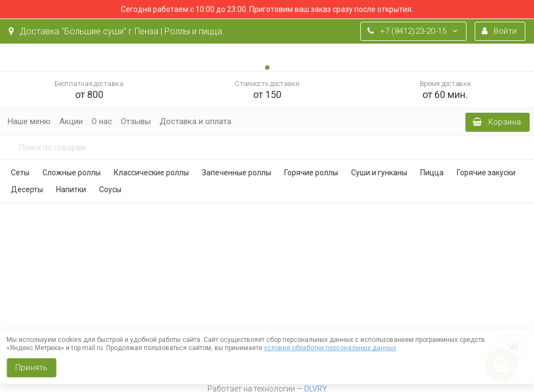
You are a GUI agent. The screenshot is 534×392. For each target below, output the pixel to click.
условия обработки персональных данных (330, 348)
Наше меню (29, 121)
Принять (31, 367)
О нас (102, 121)
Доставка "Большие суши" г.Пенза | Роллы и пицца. (116, 31)
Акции (71, 121)
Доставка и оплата (195, 121)
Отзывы (136, 121)
